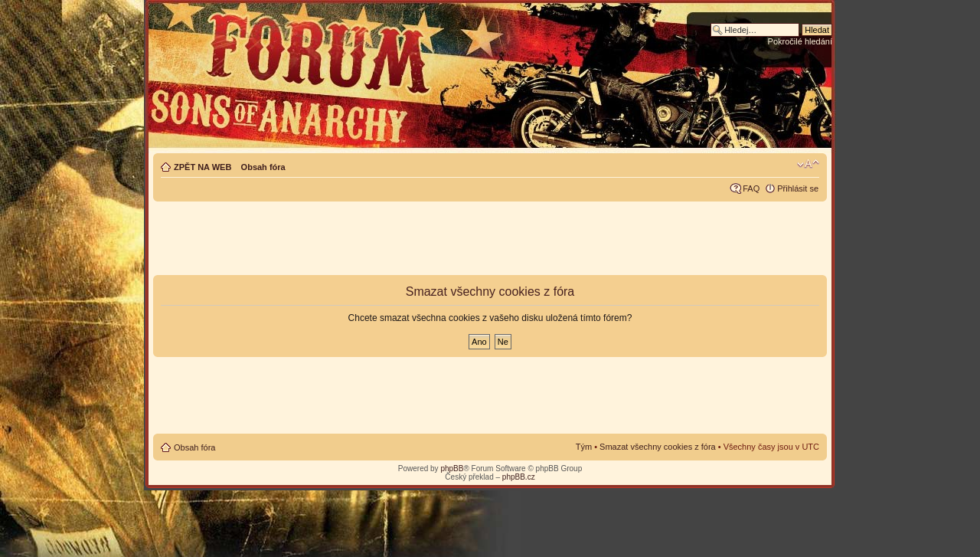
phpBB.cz (519, 477)
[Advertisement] (490, 239)
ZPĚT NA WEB (203, 167)
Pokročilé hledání (800, 41)
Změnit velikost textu (808, 164)
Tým (584, 447)
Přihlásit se (798, 188)
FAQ (751, 188)
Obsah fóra (263, 167)
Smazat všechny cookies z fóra (658, 447)
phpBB (452, 469)
